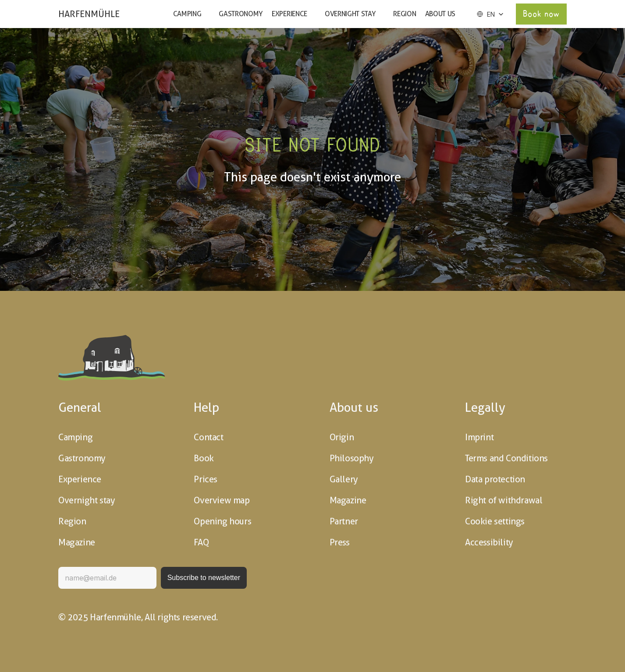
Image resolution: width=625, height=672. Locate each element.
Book (204, 458)
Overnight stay (350, 14)
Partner (344, 521)
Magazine (77, 542)
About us (440, 14)
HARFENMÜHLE (89, 14)
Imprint (479, 437)
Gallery (344, 479)
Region (405, 14)
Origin (342, 437)
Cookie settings (495, 521)
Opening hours (222, 521)
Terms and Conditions (506, 458)
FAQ (201, 542)
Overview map (222, 500)
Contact (208, 437)
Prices (206, 479)
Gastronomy (241, 14)
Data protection (495, 479)
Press (340, 542)
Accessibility (489, 542)
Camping (187, 14)
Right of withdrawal (504, 500)
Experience (289, 14)
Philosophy (352, 458)
